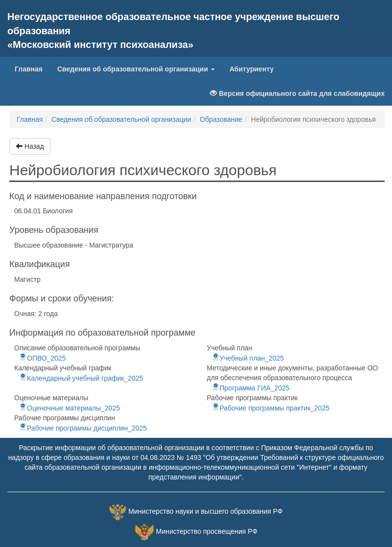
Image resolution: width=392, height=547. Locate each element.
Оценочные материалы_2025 (69, 408)
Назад (30, 146)
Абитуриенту (252, 69)
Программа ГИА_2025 (251, 388)
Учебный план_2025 (248, 358)
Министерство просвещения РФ (207, 531)
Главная (32, 68)
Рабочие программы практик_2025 (271, 408)
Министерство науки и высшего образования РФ (205, 511)
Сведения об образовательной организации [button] (136, 69)
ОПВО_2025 (43, 358)
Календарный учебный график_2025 (81, 378)
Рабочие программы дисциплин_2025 (83, 428)
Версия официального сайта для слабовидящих (297, 93)
